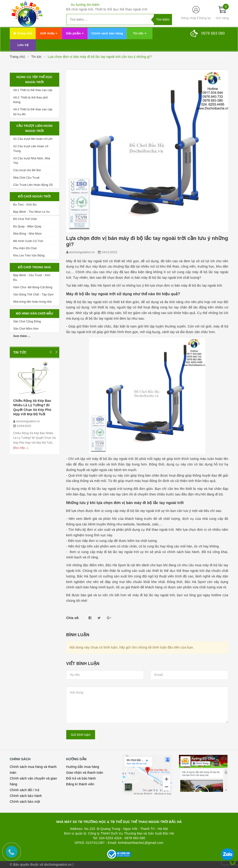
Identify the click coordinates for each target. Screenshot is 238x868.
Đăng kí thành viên (80, 784)
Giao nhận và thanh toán (85, 773)
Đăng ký (205, 18)
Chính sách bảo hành (26, 796)
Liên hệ (23, 45)
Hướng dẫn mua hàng (83, 767)
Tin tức (140, 33)
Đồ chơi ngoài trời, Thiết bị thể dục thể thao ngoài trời (107, 9)
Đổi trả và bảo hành (81, 778)
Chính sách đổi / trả (25, 790)
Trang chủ (23, 33)
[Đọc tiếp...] (21, 448)
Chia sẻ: (73, 618)
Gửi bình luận (81, 735)
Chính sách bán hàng (107, 33)
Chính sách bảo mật (25, 802)
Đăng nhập (189, 18)
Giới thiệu (49, 33)
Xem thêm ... (22, 336)
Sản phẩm (75, 33)
